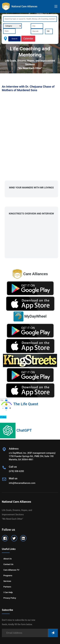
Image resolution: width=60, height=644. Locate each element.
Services (7, 581)
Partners (7, 587)
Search (14, 39)
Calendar (28, 39)
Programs (8, 576)
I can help (8, 592)
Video (3, 417)
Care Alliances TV (11, 570)
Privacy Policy (10, 598)
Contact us (8, 564)
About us (8, 559)
